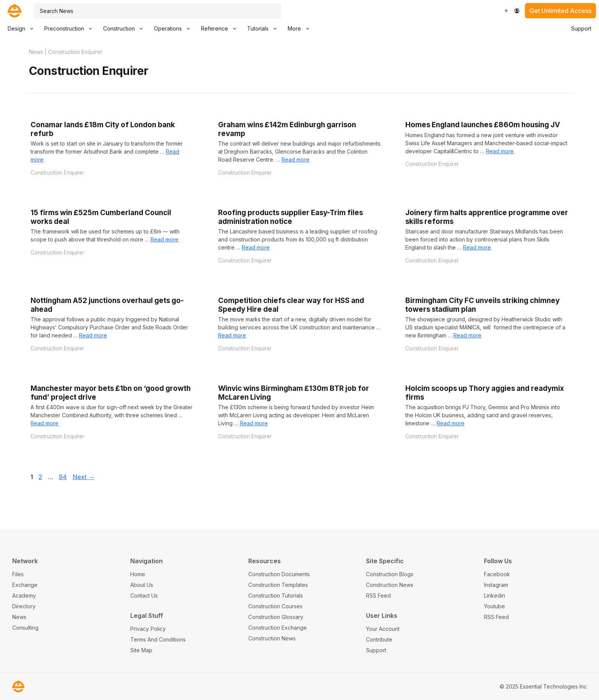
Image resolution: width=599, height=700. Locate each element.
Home (138, 574)
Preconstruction (71, 29)
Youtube (495, 606)
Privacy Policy (148, 629)
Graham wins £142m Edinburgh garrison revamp (287, 129)
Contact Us (144, 595)
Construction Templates (278, 585)
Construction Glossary (276, 617)
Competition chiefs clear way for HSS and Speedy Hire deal (291, 305)
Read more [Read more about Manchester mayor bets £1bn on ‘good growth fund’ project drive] (45, 423)
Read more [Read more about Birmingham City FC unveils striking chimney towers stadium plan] (467, 335)
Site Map (141, 650)
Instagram (496, 585)
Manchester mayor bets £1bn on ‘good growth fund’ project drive (111, 393)
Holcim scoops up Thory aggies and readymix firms (485, 393)
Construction (126, 29)
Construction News (272, 638)
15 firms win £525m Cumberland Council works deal (101, 217)
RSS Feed (378, 595)
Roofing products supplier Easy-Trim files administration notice (291, 217)
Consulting (25, 628)
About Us (142, 585)
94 (64, 477)
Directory (24, 606)
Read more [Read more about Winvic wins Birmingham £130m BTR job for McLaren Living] (254, 423)
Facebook (497, 574)
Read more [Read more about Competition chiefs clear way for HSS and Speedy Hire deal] (232, 335)
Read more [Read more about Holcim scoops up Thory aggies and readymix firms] (451, 423)
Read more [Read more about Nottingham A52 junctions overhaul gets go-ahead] (93, 335)
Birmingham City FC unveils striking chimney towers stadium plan (482, 305)
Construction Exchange (278, 628)
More (301, 29)
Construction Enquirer (57, 173)
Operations (175, 29)
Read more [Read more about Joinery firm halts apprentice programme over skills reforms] (477, 247)
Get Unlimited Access (560, 11)
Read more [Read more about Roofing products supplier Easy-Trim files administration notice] (256, 247)
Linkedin (495, 595)
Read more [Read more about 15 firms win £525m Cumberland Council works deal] (164, 239)
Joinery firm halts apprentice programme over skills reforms (487, 217)
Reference (221, 29)
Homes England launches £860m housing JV (483, 125)
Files (18, 574)
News (36, 52)
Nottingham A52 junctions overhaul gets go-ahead (107, 305)
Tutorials (265, 29)
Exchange (25, 585)
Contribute (379, 639)
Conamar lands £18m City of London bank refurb (103, 129)
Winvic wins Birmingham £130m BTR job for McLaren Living (294, 393)
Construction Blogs (390, 574)
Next (83, 477)
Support (581, 28)
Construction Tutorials (276, 595)
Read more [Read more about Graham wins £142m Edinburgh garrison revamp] (295, 160)
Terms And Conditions (158, 639)
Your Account (383, 629)
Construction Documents (279, 574)
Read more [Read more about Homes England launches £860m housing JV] (500, 151)
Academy (24, 595)
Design (23, 29)
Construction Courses (275, 606)
